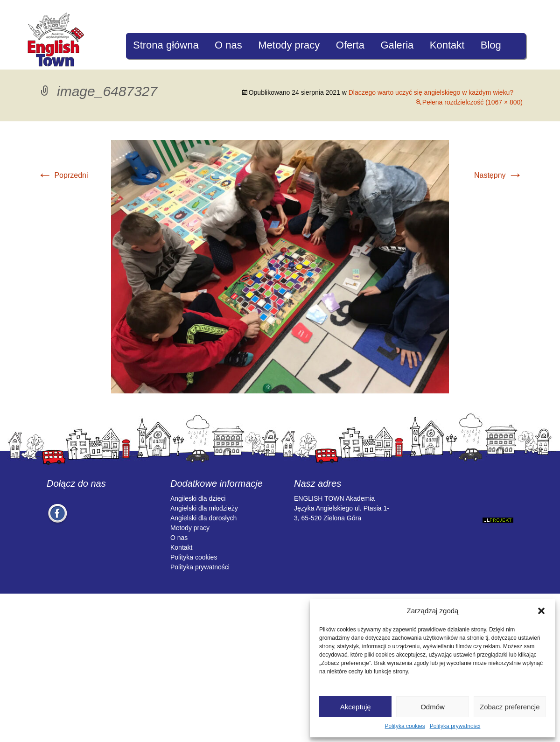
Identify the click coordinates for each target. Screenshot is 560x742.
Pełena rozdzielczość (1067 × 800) (472, 102)
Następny (498, 175)
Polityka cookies (405, 726)
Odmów (433, 707)
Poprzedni (63, 175)
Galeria (397, 45)
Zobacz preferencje (510, 707)
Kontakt (447, 45)
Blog (491, 45)
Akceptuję (356, 707)
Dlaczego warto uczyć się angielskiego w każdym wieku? (431, 92)
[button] (541, 611)
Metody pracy (289, 45)
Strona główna (166, 45)
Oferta (350, 45)
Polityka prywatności (455, 726)
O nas (228, 45)
